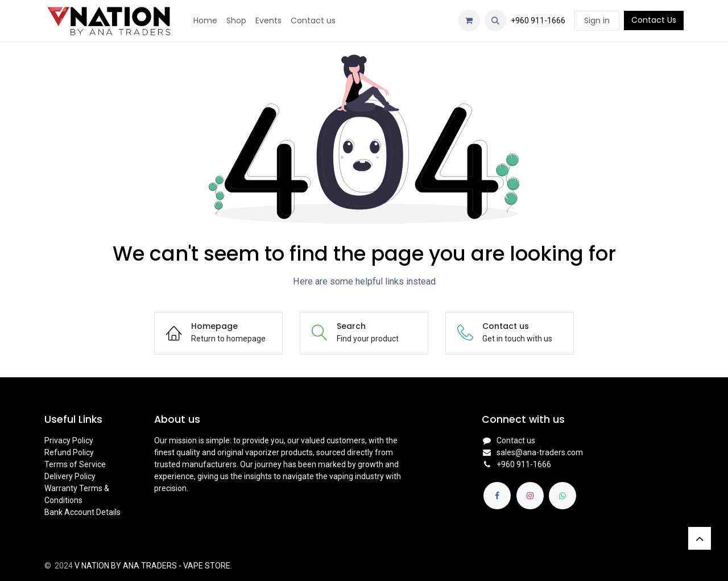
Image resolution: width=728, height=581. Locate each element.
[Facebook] (497, 496)
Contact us (516, 440)
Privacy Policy (69, 440)
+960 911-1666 (538, 20)
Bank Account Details (82, 512)
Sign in (597, 20)
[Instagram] (530, 496)
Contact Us (654, 20)
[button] (495, 20)
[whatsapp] (562, 496)
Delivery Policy (70, 476)
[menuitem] (205, 21)
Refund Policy (69, 452)
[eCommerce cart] (469, 20)
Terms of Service (75, 464)
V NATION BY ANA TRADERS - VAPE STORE (152, 566)
